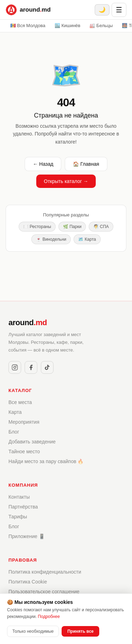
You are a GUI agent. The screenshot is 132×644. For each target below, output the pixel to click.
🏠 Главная (86, 164)
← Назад (43, 164)
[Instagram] (15, 367)
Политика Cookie (28, 582)
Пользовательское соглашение (44, 592)
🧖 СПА (101, 227)
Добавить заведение (32, 442)
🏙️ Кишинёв (67, 26)
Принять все (80, 631)
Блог (14, 432)
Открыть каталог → (66, 181)
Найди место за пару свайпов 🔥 (46, 461)
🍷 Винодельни (51, 239)
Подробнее (49, 617)
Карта (15, 412)
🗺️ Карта (87, 239)
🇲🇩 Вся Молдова (28, 26)
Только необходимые (33, 631)
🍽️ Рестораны (37, 227)
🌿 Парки (72, 227)
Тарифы (18, 517)
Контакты (19, 497)
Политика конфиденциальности (45, 572)
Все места (20, 402)
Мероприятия (24, 422)
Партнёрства (23, 507)
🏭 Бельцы (101, 26)
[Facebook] (31, 367)
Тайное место (24, 452)
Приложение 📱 (27, 536)
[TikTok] (47, 367)
